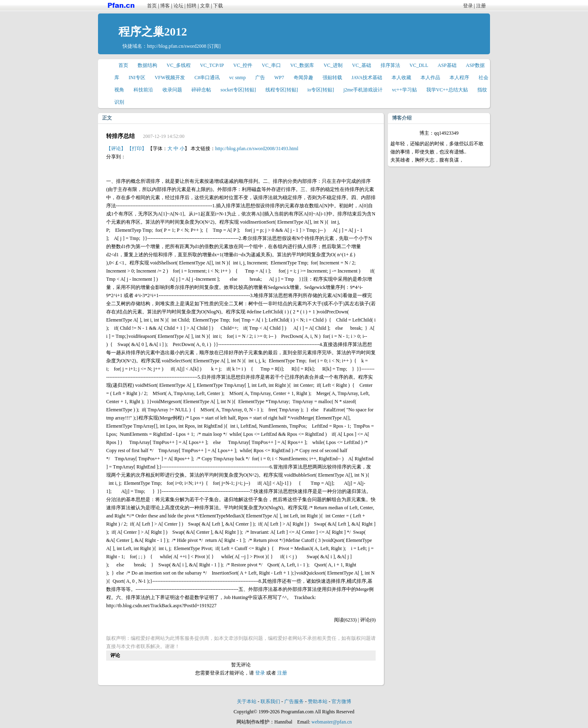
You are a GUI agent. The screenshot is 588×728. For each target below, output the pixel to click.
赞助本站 (318, 701)
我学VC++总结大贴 (447, 90)
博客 (165, 6)
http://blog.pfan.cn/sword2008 (177, 46)
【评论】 (116, 149)
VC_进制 (333, 65)
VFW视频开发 (170, 78)
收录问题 (172, 90)
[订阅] (214, 46)
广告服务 (294, 701)
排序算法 (390, 65)
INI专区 (137, 78)
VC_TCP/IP (212, 65)
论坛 (178, 6)
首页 (152, 6)
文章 (205, 6)
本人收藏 (401, 78)
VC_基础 (362, 65)
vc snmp (237, 78)
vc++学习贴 (404, 90)
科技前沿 (143, 90)
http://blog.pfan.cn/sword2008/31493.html (257, 149)
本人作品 (430, 78)
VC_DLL (419, 65)
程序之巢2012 (153, 32)
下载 (218, 6)
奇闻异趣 (303, 78)
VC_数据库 (302, 65)
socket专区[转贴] (238, 90)
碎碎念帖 (201, 90)
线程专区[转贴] (282, 90)
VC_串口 (271, 65)
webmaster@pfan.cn (332, 722)
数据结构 (147, 65)
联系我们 (270, 701)
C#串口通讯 (207, 78)
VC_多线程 (179, 65)
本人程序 (459, 78)
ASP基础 (447, 65)
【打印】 (137, 149)
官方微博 (341, 701)
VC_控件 (243, 65)
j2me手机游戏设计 (363, 90)
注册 (481, 6)
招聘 (192, 6)
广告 (260, 78)
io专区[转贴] (321, 90)
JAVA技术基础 (367, 78)
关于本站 (247, 701)
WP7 (279, 78)
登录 (468, 6)
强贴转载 (332, 78)
